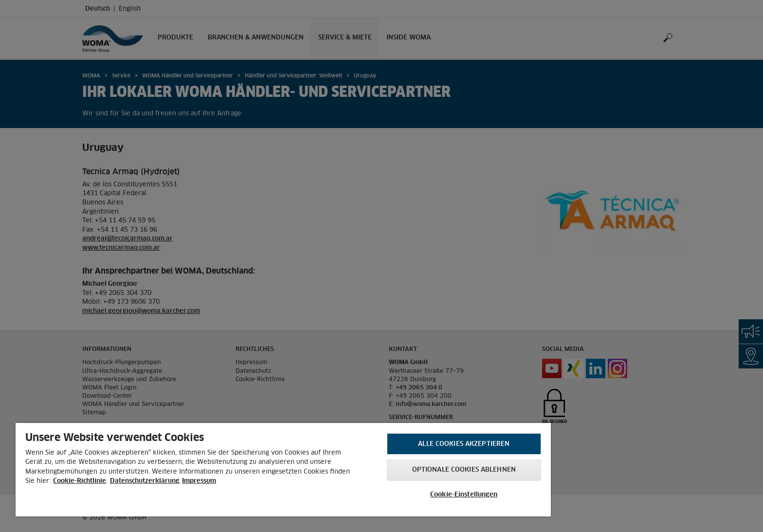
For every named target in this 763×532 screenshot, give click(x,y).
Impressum (199, 481)
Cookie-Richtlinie (80, 481)
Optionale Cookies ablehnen (464, 470)
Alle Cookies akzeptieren (464, 444)
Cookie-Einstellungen (464, 495)
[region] (283, 470)
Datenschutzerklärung (145, 481)
